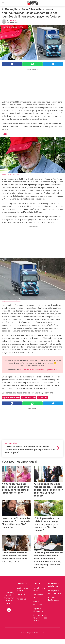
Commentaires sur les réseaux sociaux (40, 618)
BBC (6, 134)
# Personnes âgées (11, 397)
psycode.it (21, 599)
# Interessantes (29, 397)
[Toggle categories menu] (3, 3)
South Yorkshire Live (27, 370)
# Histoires (42, 397)
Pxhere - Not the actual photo (11, 175)
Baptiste (13, 20)
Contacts (21, 595)
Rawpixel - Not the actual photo (11, 301)
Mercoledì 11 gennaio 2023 (47, 370)
